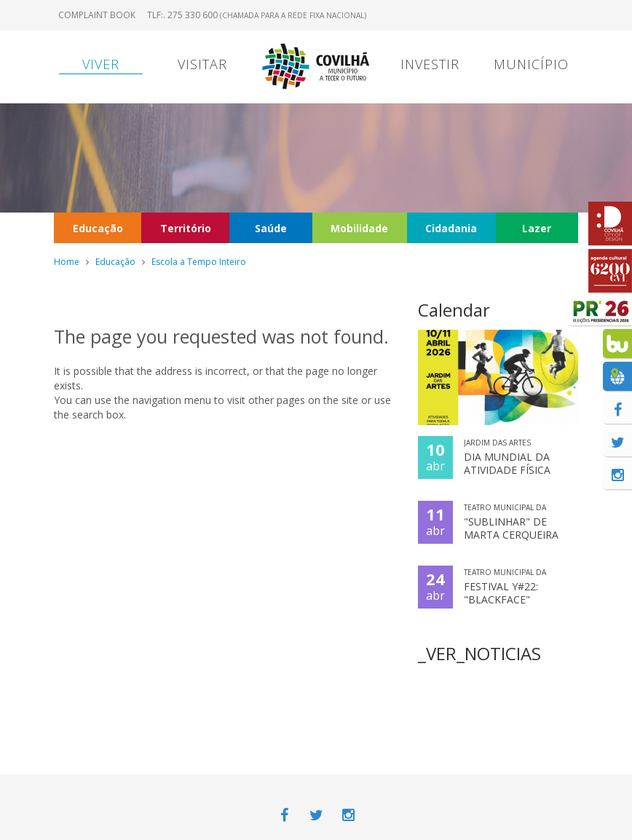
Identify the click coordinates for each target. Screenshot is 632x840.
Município (531, 64)
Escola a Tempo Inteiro (199, 262)
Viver (101, 64)
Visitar (202, 64)
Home (67, 262)
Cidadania (451, 228)
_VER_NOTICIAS (479, 653)
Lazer (537, 228)
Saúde (271, 228)
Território (186, 228)
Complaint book (97, 15)
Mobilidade (359, 228)
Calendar (454, 310)
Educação (98, 228)
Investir (430, 64)
